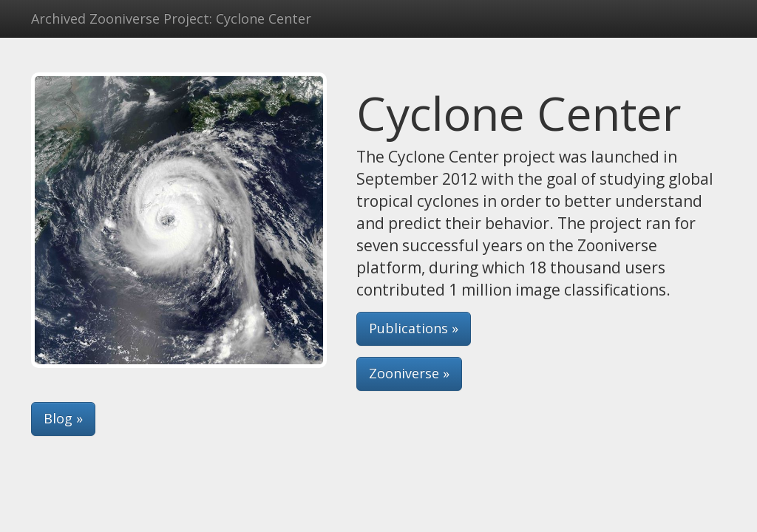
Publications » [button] (414, 328)
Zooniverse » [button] (409, 373)
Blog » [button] (63, 418)
